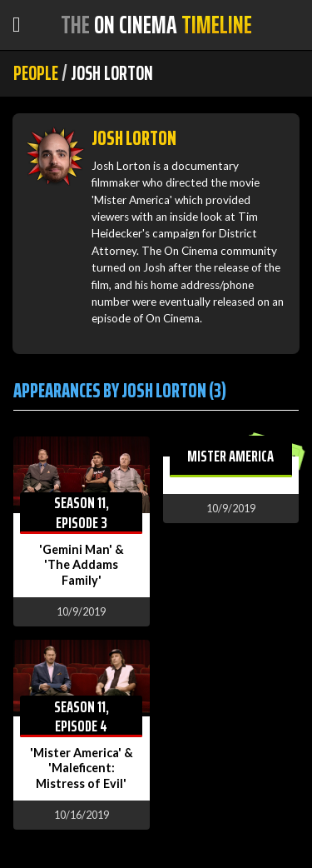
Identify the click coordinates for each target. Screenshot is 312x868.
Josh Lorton (134, 138)
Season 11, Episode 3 (82, 512)
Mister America (230, 456)
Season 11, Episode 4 (82, 716)
